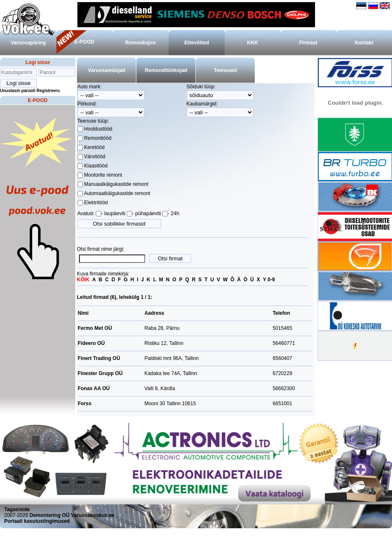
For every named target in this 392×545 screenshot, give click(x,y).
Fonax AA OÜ (94, 388)
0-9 (271, 280)
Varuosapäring (28, 43)
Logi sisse (38, 62)
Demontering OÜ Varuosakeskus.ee (72, 515)
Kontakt (364, 43)
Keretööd (94, 147)
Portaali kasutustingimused (37, 521)
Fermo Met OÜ (95, 328)
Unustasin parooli (18, 91)
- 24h (173, 213)
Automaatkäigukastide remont (117, 193)
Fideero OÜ (91, 343)
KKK (253, 43)
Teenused (225, 70)
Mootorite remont (102, 175)
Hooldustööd (98, 129)
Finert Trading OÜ (99, 358)
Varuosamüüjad (106, 70)
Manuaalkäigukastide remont (116, 184)
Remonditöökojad (166, 70)
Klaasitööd (95, 166)
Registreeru (48, 91)
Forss (85, 404)
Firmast (308, 43)
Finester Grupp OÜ (100, 373)
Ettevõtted (197, 43)
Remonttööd (97, 138)
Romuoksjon (140, 43)
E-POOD (84, 42)
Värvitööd (94, 157)
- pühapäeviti (147, 213)
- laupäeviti (113, 213)
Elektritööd (95, 203)
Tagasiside (17, 509)
